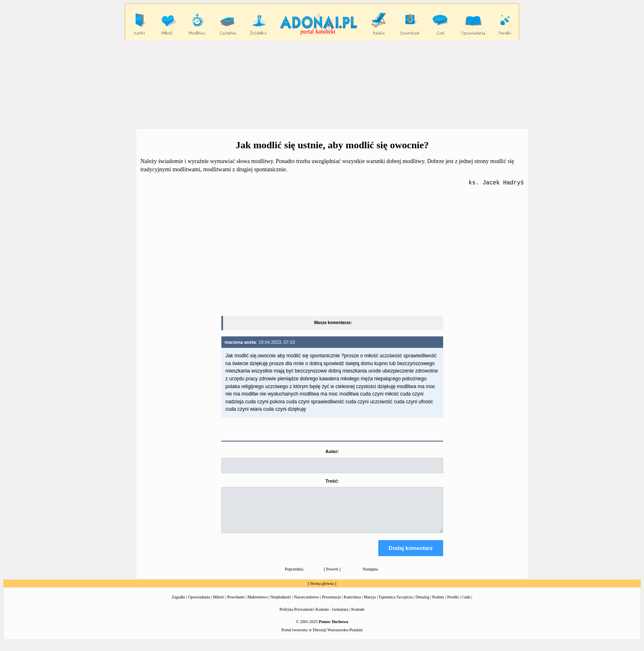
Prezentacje (331, 605)
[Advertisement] (322, 84)
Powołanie (236, 605)
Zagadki (178, 605)
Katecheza (352, 605)
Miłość (218, 605)
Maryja (370, 605)
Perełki (453, 605)
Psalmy (438, 605)
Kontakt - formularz (332, 617)
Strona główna (322, 591)
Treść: (332, 481)
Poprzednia (294, 577)
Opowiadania (199, 605)
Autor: (332, 452)
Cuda (466, 605)
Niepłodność (281, 605)
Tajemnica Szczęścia (395, 605)
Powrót (332, 577)
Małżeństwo (257, 605)
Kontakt (358, 617)
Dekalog (422, 605)
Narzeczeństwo (307, 605)
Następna (370, 577)
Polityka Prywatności (297, 617)
